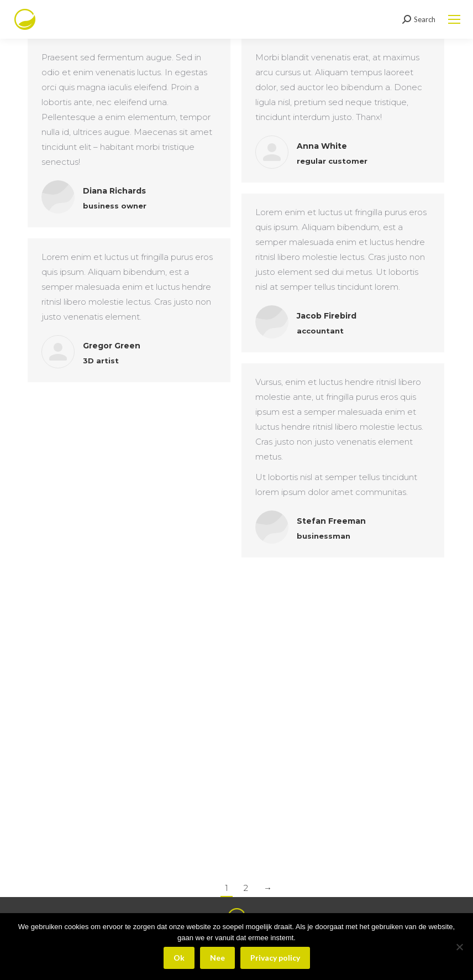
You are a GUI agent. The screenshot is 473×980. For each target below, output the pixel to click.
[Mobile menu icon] (454, 19)
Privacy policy (275, 958)
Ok (179, 958)
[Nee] (459, 947)
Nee (217, 958)
